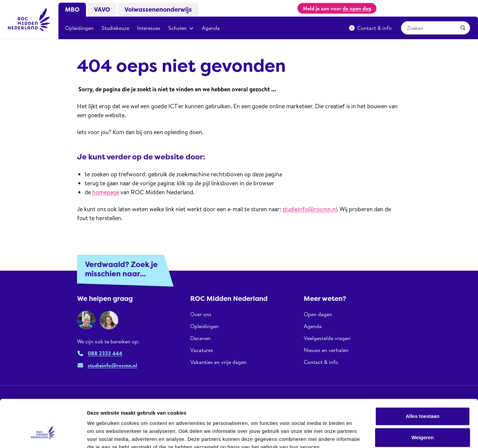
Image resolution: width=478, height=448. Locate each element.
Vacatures (202, 350)
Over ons (201, 314)
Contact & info (370, 28)
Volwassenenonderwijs (158, 10)
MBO (72, 10)
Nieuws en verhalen (326, 350)
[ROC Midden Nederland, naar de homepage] (29, 20)
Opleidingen (79, 28)
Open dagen (318, 314)
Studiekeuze (115, 28)
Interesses (149, 28)
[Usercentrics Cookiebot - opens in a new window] (43, 435)
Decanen (200, 338)
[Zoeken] (463, 28)
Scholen (181, 28)
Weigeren (422, 398)
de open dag (357, 8)
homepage (106, 192)
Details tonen (359, 435)
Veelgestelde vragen (327, 338)
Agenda (211, 28)
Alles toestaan (423, 377)
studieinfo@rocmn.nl (310, 209)
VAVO (102, 10)
